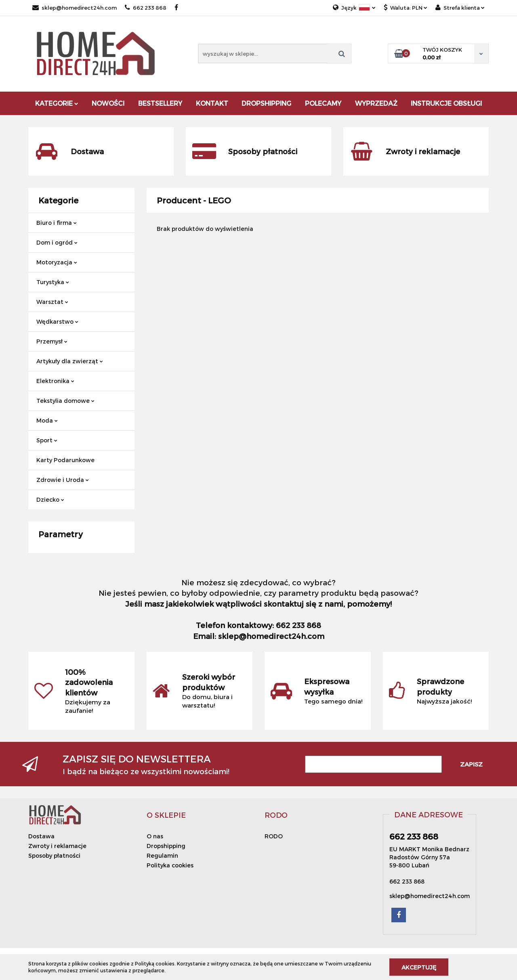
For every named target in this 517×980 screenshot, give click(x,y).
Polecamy (323, 103)
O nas (155, 836)
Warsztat (52, 302)
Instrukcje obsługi (446, 103)
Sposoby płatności (54, 855)
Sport (47, 440)
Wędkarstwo (57, 321)
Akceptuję (419, 967)
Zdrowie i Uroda (63, 480)
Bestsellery (160, 103)
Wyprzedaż (376, 103)
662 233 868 (146, 8)
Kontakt (212, 103)
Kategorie (57, 103)
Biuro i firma (57, 223)
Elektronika (55, 381)
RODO (274, 836)
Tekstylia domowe (65, 401)
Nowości (108, 103)
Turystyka (53, 282)
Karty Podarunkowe (65, 460)
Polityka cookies (170, 865)
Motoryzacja (57, 262)
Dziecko (50, 499)
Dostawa (41, 836)
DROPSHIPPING (266, 103)
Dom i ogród (57, 242)
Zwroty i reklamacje (57, 846)
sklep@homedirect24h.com (75, 8)
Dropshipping (166, 846)
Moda (47, 420)
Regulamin (162, 855)
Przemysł (52, 341)
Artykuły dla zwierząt (70, 361)
